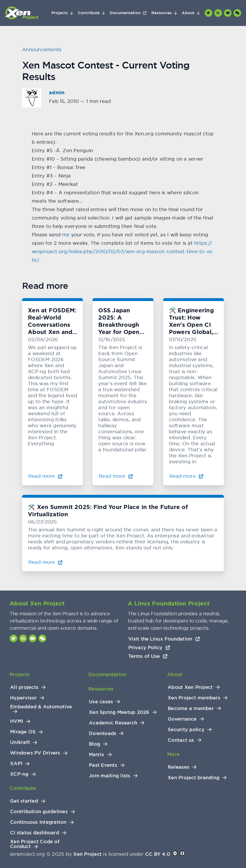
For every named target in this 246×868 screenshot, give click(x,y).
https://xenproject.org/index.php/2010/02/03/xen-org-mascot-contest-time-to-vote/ (122, 251)
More (173, 754)
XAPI (16, 764)
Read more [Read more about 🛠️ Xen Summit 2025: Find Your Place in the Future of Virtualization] (45, 562)
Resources (162, 13)
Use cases (101, 702)
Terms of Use (148, 656)
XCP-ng (19, 774)
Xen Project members (194, 698)
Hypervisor (24, 698)
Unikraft (20, 742)
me (66, 235)
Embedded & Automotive (41, 707)
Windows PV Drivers (35, 753)
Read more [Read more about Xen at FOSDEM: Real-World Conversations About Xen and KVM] (45, 476)
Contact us (181, 740)
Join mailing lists (110, 776)
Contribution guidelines (39, 812)
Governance (182, 719)
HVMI (17, 721)
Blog (95, 744)
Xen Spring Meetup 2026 (119, 712)
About (188, 13)
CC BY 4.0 (158, 854)
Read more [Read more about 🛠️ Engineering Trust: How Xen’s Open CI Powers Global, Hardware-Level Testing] (186, 476)
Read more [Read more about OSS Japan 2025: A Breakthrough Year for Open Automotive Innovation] (116, 476)
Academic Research (113, 723)
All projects (24, 687)
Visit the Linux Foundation (164, 639)
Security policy (186, 730)
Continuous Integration (38, 822)
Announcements (42, 49)
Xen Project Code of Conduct (35, 844)
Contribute (89, 13)
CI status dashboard (35, 833)
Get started (24, 801)
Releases (178, 767)
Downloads (103, 733)
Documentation (125, 13)
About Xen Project (190, 687)
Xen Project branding (194, 778)
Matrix (97, 755)
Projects (60, 13)
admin (57, 93)
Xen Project (87, 854)
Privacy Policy (149, 648)
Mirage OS (23, 732)
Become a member (191, 708)
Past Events (103, 765)
